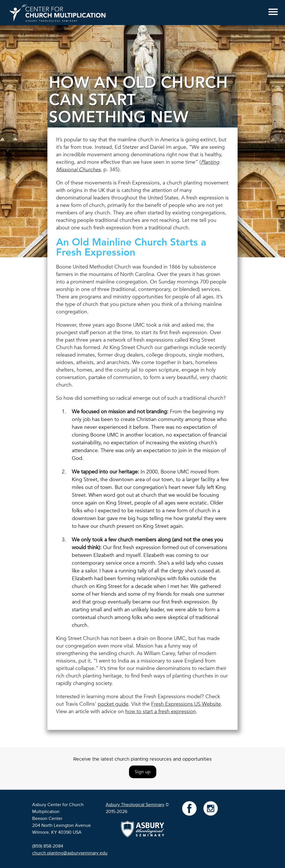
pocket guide (113, 704)
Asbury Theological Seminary (135, 805)
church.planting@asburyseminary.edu (70, 853)
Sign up (143, 772)
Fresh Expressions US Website (186, 704)
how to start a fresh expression (161, 712)
